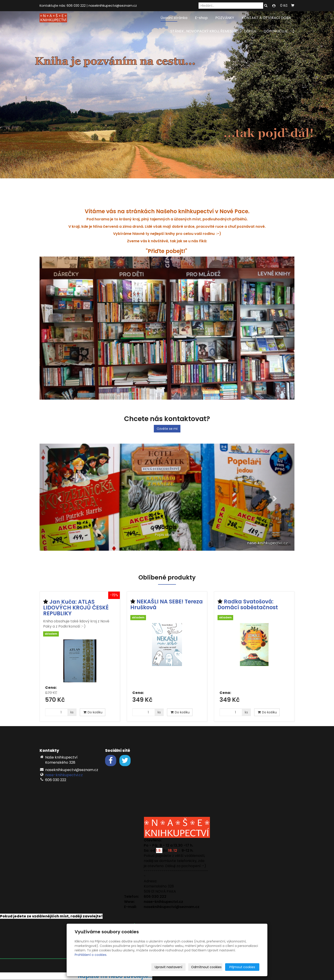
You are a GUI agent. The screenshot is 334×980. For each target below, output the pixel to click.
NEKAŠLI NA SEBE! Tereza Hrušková (167, 604)
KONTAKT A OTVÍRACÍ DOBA (266, 18)
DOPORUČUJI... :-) (279, 31)
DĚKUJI (250, 31)
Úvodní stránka (174, 18)
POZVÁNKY (225, 18)
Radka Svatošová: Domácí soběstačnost (248, 604)
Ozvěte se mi (167, 429)
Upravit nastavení (168, 967)
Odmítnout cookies (206, 967)
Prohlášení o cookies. (91, 955)
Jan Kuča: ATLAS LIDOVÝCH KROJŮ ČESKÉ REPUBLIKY (76, 608)
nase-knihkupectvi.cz (64, 775)
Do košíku (93, 712)
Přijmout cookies (242, 967)
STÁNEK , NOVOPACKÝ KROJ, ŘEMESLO (203, 31)
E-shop (201, 18)
